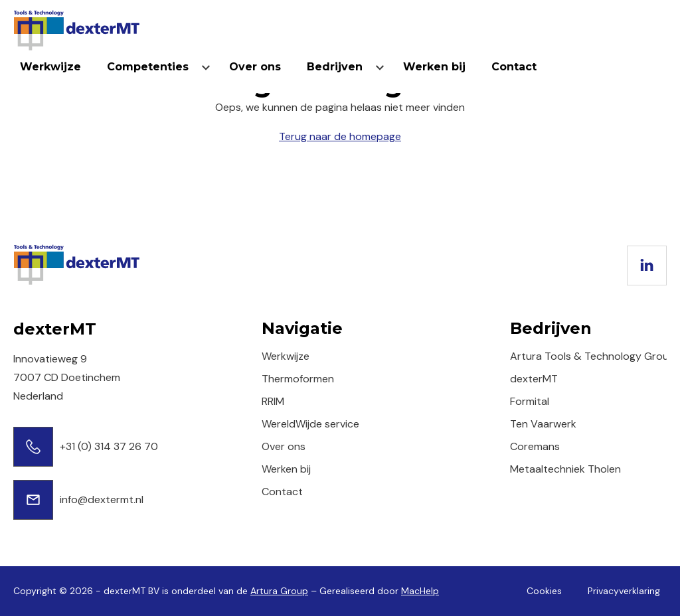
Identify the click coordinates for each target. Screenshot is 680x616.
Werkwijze (50, 67)
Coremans (535, 446)
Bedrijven (335, 67)
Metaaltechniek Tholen (565, 469)
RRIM (273, 401)
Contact (514, 67)
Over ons (255, 67)
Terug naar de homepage (340, 136)
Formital (530, 401)
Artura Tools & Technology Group (593, 356)
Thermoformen (298, 379)
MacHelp (420, 591)
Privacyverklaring (624, 591)
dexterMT (534, 379)
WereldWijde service (310, 424)
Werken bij (434, 67)
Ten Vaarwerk (543, 424)
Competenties (148, 67)
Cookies (544, 591)
